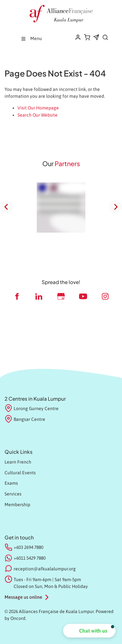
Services (13, 494)
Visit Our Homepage (38, 108)
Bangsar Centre (25, 420)
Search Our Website (38, 115)
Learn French (18, 462)
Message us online (23, 597)
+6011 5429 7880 (30, 558)
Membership (17, 505)
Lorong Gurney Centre (32, 409)
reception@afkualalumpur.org (45, 569)
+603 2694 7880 (28, 547)
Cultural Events (20, 473)
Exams (11, 483)
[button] (89, 631)
